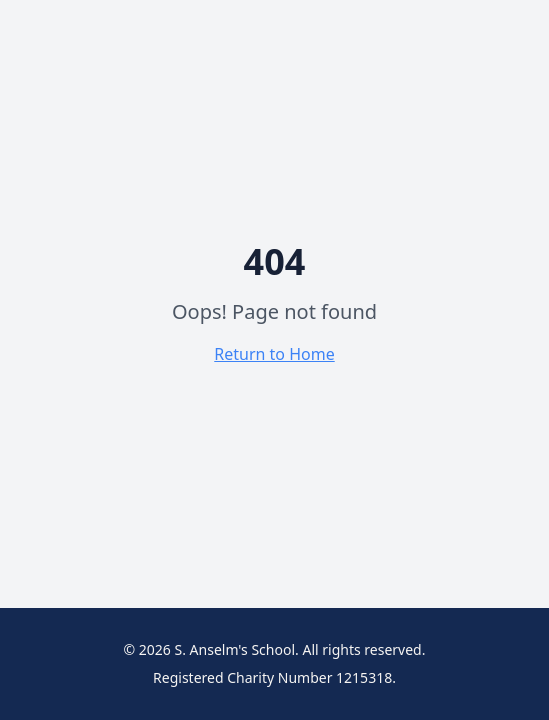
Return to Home (274, 354)
